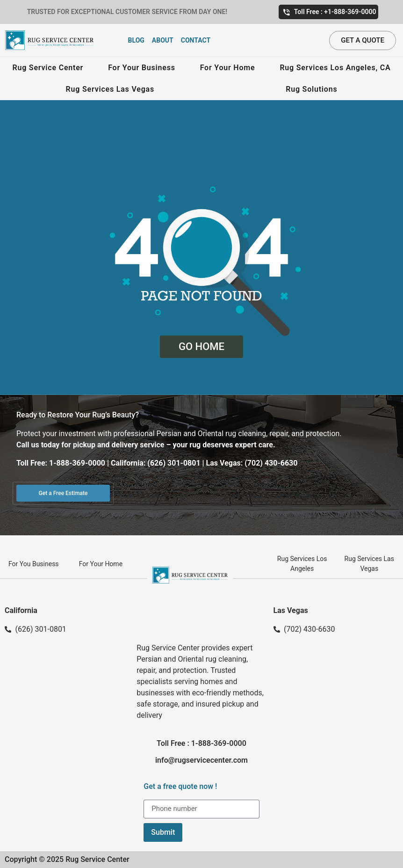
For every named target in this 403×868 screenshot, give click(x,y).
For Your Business (142, 68)
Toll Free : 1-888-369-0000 (201, 743)
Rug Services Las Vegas (110, 89)
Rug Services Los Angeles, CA (335, 68)
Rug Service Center (48, 68)
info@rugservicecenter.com (201, 760)
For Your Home (228, 68)
